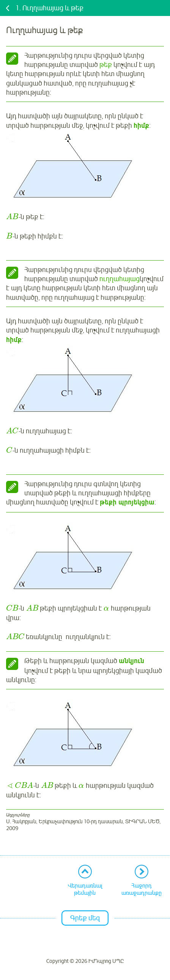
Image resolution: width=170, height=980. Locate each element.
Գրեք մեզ (85, 918)
